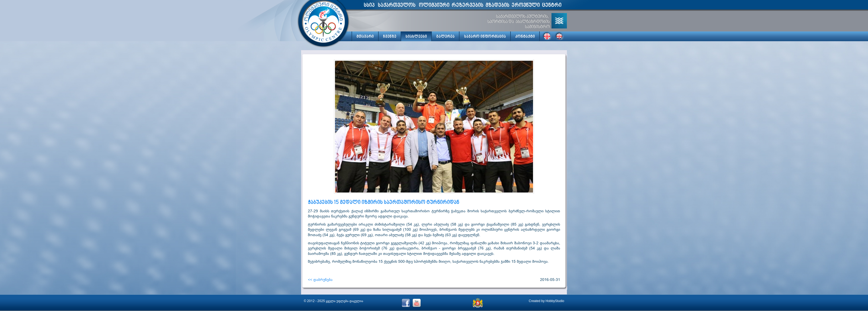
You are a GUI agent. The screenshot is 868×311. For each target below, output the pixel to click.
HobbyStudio (555, 301)
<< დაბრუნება (320, 280)
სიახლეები (416, 37)
